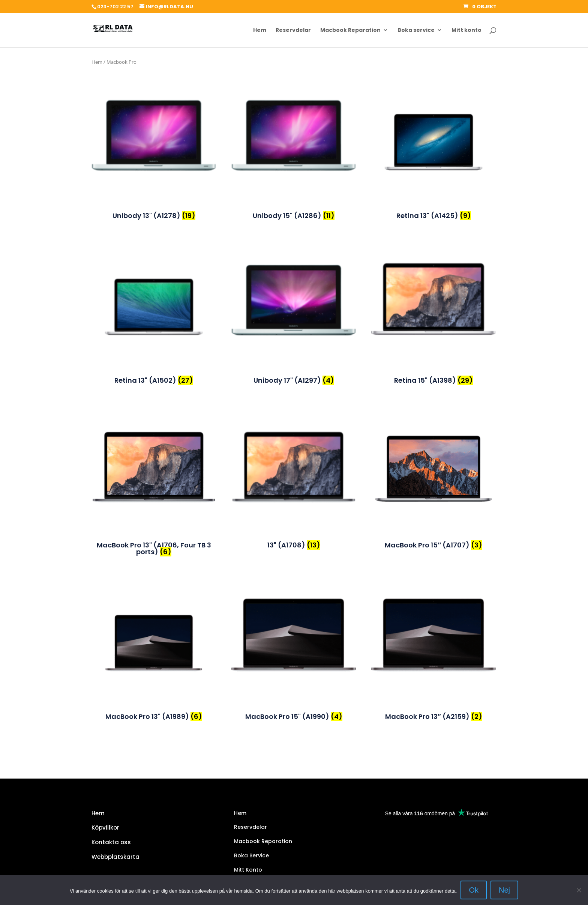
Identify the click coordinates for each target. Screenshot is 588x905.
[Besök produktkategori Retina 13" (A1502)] (154, 304)
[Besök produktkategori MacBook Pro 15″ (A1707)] (433, 469)
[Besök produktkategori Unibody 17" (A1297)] (294, 304)
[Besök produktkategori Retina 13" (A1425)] (433, 140)
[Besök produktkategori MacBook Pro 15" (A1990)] (294, 640)
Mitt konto (466, 31)
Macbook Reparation (350, 31)
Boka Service (251, 855)
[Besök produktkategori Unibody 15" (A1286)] (294, 140)
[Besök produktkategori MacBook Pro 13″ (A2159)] (433, 640)
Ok (474, 890)
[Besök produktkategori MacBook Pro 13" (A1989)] (154, 640)
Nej (504, 890)
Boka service (416, 31)
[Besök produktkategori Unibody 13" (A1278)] (154, 140)
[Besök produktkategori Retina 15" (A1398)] (433, 304)
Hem (260, 31)
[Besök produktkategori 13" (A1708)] (294, 469)
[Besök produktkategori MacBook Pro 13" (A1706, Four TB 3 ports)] (154, 469)
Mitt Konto (248, 870)
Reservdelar (293, 31)
